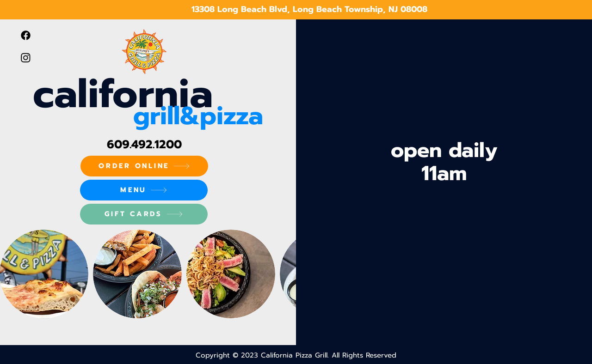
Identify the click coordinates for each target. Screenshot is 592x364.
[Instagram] (26, 58)
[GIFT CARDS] (144, 214)
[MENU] (144, 190)
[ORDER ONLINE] (144, 166)
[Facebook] (26, 35)
